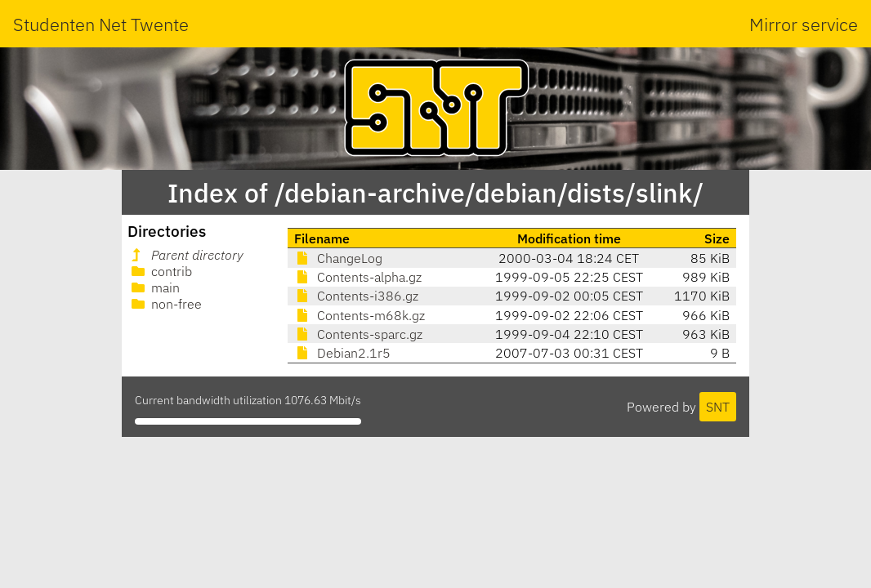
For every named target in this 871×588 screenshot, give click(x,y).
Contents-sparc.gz (358, 334)
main (154, 287)
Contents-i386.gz (356, 296)
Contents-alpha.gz (358, 277)
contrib (160, 271)
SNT (718, 407)
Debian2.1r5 (342, 353)
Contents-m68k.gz (360, 315)
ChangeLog (338, 258)
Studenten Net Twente (101, 24)
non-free (165, 304)
